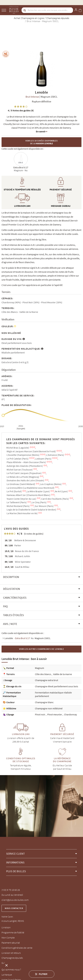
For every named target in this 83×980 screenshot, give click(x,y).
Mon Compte (8, 938)
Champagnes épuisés (12, 958)
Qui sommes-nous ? (11, 970)
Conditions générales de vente (17, 948)
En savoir (42, 131)
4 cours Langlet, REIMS (13, 921)
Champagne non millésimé (49, 708)
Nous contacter (14, 908)
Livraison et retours (11, 953)
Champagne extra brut (47, 680)
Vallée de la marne (63, 674)
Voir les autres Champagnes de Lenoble (42, 649)
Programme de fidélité (13, 932)
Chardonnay (70, 714)
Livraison (6, 927)
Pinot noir (40, 714)
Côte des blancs (43, 674)
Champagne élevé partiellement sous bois (57, 686)
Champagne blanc (44, 702)
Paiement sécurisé (11, 943)
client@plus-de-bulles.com (15, 900)
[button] (41, 577)
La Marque (7, 975)
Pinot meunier (55, 714)
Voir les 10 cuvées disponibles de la (41, 142)
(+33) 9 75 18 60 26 (11, 890)
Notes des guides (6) (21, 110)
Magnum (39, 668)
